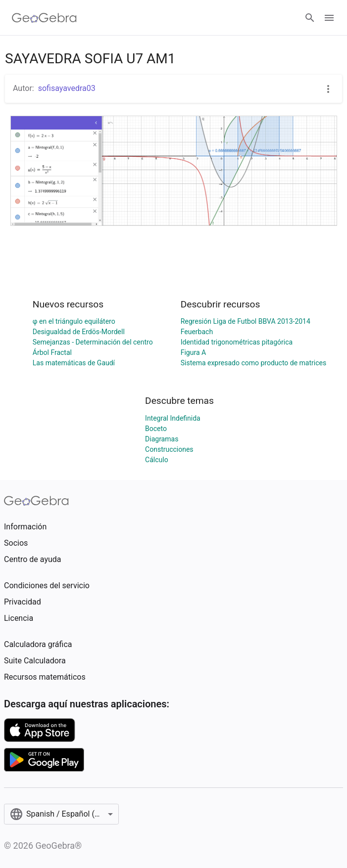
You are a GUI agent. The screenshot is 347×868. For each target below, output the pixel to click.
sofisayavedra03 (67, 88)
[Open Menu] (329, 18)
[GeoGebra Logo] (44, 18)
